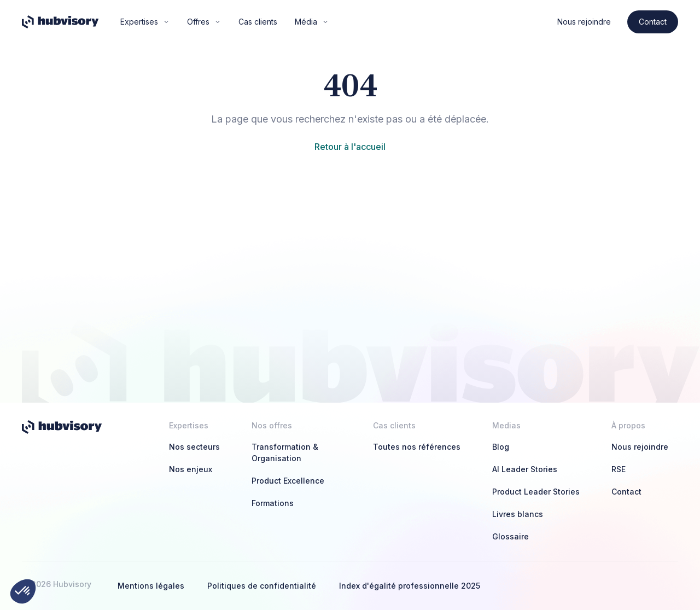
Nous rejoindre (584, 22)
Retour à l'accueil (350, 147)
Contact (653, 22)
